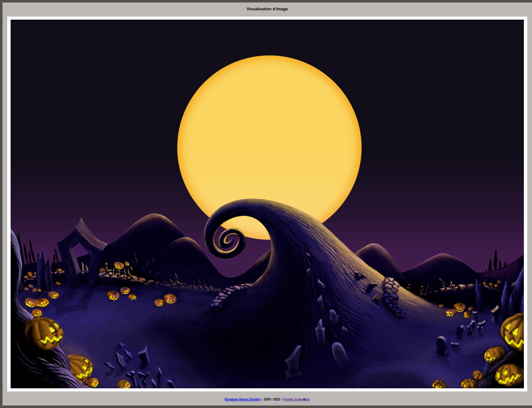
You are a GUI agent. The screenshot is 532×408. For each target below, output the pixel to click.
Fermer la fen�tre (296, 399)
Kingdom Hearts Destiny (243, 399)
